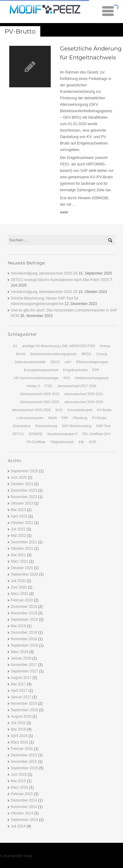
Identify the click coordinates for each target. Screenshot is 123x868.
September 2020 (24, 574)
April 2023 (19, 516)
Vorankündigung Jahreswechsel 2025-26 (44, 273)
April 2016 (19, 736)
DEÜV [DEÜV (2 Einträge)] (55, 362)
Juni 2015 (19, 775)
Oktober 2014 (22, 813)
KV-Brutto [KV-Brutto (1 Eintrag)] (104, 410)
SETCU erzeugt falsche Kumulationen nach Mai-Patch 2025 (60, 280)
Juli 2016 (18, 723)
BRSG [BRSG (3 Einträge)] (87, 354)
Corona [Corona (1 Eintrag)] (101, 354)
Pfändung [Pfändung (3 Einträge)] (80, 418)
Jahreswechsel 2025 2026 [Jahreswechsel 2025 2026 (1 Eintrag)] (31, 410)
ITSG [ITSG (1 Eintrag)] (48, 386)
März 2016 (20, 742)
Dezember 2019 (24, 607)
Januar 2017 (21, 697)
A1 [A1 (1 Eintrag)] (15, 346)
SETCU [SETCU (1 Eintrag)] (18, 434)
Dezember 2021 (24, 542)
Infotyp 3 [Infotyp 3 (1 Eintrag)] (33, 386)
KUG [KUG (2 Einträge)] (59, 410)
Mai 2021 (18, 555)
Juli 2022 (18, 529)
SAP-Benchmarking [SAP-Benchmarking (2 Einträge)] (77, 426)
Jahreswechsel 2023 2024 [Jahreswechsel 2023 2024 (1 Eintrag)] (40, 402)
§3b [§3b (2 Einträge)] (81, 442)
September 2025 (24, 471)
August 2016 (21, 716)
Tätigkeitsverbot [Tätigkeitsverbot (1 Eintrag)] (62, 442)
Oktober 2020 (22, 568)
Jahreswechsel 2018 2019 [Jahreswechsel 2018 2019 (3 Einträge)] (40, 394)
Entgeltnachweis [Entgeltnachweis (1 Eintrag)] (75, 370)
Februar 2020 (22, 600)
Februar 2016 (22, 749)
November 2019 (24, 613)
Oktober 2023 (22, 503)
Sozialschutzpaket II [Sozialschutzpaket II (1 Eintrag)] (62, 434)
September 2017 (24, 671)
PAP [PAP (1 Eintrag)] (65, 418)
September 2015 (24, 768)
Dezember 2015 (24, 755)
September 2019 (24, 620)
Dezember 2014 (24, 800)
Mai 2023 (18, 510)
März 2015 (20, 787)
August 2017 (21, 678)
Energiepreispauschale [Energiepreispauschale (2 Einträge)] (41, 370)
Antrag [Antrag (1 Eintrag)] (105, 346)
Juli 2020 (18, 581)
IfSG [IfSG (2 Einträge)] (67, 378)
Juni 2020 (19, 587)
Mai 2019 (18, 626)
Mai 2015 (18, 781)
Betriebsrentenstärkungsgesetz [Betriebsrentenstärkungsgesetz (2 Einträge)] (54, 354)
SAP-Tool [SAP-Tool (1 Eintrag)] (103, 426)
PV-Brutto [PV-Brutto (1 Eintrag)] (99, 418)
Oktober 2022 (22, 523)
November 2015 (24, 762)
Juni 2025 (19, 478)
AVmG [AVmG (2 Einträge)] (21, 354)
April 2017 (19, 691)
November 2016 (24, 704)
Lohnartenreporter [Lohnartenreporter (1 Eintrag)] (30, 418)
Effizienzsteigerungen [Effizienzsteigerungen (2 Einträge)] (92, 362)
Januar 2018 (21, 658)
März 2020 (20, 594)
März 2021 (20, 561)
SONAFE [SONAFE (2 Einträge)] (36, 434)
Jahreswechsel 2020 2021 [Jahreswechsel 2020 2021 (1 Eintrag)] (84, 394)
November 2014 (24, 807)
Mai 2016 (18, 729)
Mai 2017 (18, 684)
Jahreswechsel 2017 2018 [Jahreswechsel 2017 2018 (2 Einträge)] (77, 386)
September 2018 (24, 645)
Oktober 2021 (22, 549)
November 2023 (24, 497)
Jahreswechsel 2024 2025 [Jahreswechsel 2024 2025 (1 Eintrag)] (84, 402)
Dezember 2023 (24, 490)
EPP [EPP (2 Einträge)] (96, 370)
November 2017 (24, 665)
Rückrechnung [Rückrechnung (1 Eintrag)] (46, 426)
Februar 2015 (22, 794)
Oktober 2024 (22, 484)
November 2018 (24, 639)
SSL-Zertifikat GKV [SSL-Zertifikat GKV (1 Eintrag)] (96, 434)
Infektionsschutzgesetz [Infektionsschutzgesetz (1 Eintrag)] (92, 378)
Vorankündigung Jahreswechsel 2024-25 (44, 292)
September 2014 (24, 820)
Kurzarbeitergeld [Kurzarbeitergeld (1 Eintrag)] (80, 410)
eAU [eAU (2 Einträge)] (68, 362)
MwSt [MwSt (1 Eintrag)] (53, 418)
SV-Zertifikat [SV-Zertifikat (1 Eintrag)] (36, 442)
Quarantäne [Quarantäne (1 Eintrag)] (22, 426)
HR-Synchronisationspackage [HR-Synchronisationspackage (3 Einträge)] (36, 378)
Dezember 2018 (24, 632)
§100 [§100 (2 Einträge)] (93, 442)
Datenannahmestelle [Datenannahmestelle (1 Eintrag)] (30, 362)
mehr (64, 212)
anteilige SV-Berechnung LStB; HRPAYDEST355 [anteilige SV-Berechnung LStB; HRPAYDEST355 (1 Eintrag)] (58, 346)
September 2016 (24, 710)
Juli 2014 (18, 826)
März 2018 (20, 652)
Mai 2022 (18, 536)
